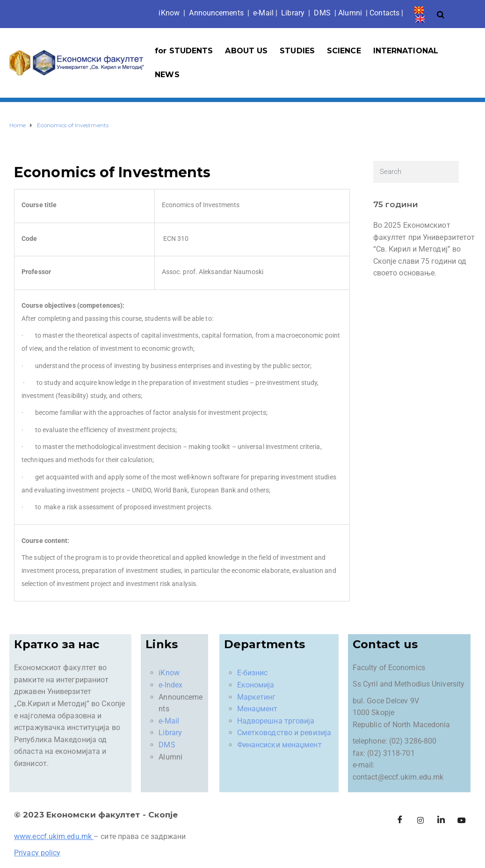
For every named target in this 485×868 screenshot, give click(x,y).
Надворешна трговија (276, 721)
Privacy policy (37, 853)
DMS (322, 13)
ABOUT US (246, 51)
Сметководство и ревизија (284, 733)
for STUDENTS (184, 51)
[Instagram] (420, 820)
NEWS (167, 75)
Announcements (216, 13)
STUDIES (297, 51)
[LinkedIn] (441, 820)
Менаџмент (257, 709)
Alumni (350, 13)
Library (293, 13)
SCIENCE (344, 51)
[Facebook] (400, 820)
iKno (169, 13)
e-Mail (169, 721)
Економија (256, 685)
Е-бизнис (253, 673)
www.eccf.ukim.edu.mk (53, 836)
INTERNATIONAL (406, 51)
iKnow (169, 673)
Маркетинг (257, 697)
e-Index (170, 685)
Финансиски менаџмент (279, 745)
